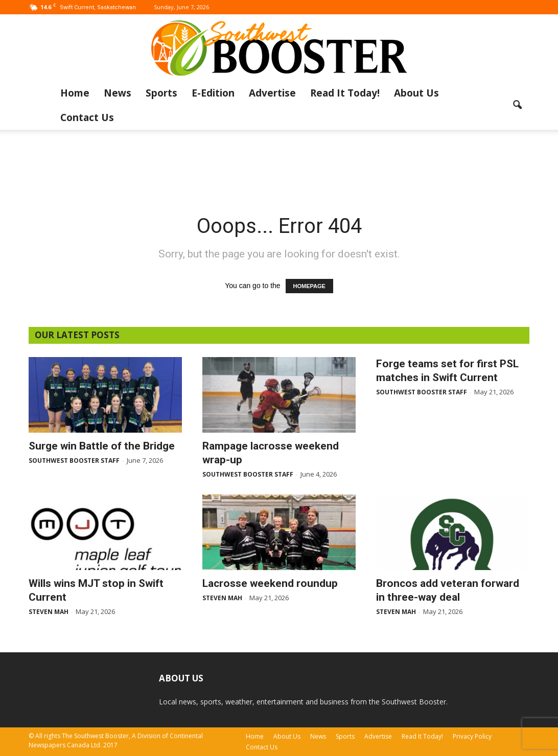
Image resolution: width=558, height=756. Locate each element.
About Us (416, 93)
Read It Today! (345, 93)
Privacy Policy (472, 736)
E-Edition (213, 93)
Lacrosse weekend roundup (270, 583)
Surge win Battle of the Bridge (102, 446)
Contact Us (87, 117)
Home (75, 93)
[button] (517, 105)
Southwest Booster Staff (74, 460)
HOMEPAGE (309, 286)
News (118, 93)
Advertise (272, 93)
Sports (161, 93)
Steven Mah (49, 612)
